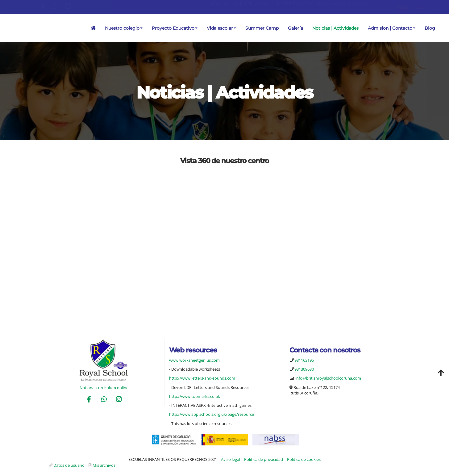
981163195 (227, 3)
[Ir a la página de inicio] (3, 28)
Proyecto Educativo (175, 28)
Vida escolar (221, 28)
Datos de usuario (69, 465)
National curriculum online (104, 388)
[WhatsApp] (104, 400)
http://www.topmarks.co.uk (195, 396)
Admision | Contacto (392, 28)
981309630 (259, 3)
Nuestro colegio (124, 28)
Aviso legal (231, 459)
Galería (295, 28)
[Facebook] (89, 400)
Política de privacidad (264, 459)
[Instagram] (119, 400)
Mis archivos (104, 465)
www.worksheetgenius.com (194, 360)
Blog (430, 28)
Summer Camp (262, 28)
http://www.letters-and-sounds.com (202, 378)
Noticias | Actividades (335, 28)
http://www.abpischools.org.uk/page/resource (212, 414)
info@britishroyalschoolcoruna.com (333, 3)
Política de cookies (304, 459)
